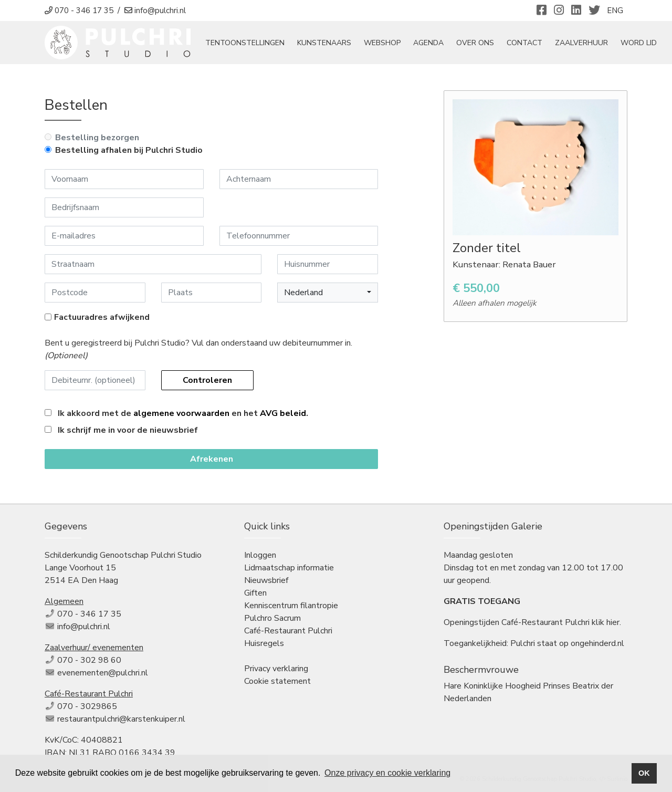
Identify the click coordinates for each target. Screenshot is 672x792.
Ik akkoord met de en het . (183, 413)
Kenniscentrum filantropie (291, 606)
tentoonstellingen (245, 43)
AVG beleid (283, 413)
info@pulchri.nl (84, 627)
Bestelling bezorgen (97, 138)
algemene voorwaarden (181, 413)
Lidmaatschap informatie (289, 568)
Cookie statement (277, 681)
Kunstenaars (324, 43)
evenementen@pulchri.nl (103, 673)
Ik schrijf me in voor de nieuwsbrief (128, 430)
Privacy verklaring (276, 669)
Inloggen (260, 555)
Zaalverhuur (581, 43)
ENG (615, 11)
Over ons (475, 43)
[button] (328, 293)
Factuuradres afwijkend (102, 317)
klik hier (606, 622)
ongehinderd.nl (597, 643)
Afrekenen (212, 459)
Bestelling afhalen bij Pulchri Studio (129, 150)
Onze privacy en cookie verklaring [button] (387, 773)
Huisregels (264, 643)
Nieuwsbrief (266, 580)
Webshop (382, 43)
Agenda (428, 43)
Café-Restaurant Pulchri (288, 631)
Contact (524, 43)
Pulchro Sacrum (272, 618)
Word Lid (639, 43)
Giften (255, 593)
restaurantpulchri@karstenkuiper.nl (121, 719)
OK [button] (644, 773)
